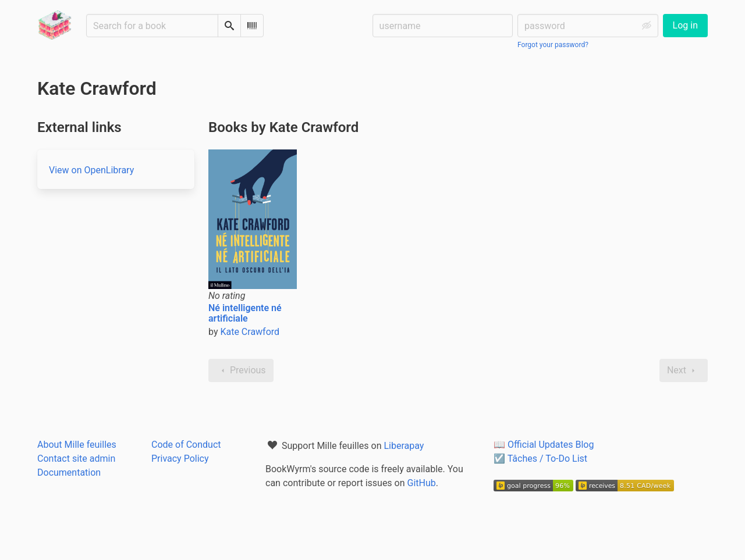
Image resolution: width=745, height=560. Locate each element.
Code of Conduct (186, 445)
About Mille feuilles (77, 445)
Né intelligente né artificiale (245, 313)
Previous (241, 370)
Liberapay (404, 446)
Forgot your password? (553, 45)
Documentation (69, 472)
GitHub (422, 483)
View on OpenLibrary (91, 170)
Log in (685, 25)
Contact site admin (76, 459)
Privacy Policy (180, 459)
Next (684, 370)
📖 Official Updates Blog (544, 445)
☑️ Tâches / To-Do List (540, 459)
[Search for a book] (152, 26)
